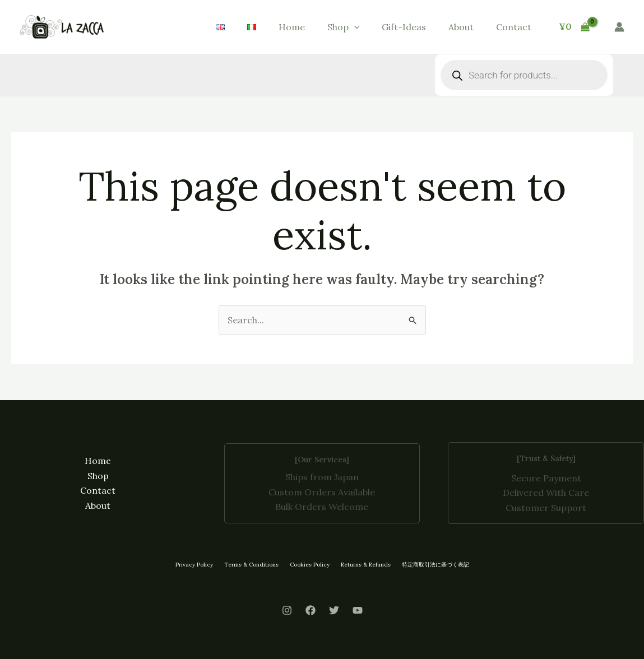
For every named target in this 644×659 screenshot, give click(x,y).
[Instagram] (287, 610)
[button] (354, 27)
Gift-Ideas (404, 27)
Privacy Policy (194, 565)
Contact (514, 27)
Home (292, 27)
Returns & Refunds (366, 565)
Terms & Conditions (251, 565)
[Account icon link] (619, 27)
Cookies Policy (310, 565)
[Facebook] (311, 610)
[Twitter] (334, 610)
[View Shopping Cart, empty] (574, 27)
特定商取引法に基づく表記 (435, 565)
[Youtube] (358, 610)
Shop (344, 27)
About (461, 27)
